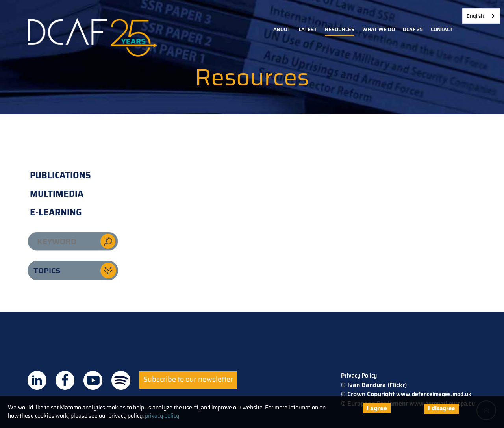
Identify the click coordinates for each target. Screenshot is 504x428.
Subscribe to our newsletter (188, 379)
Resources (340, 29)
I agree (377, 408)
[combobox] (481, 16)
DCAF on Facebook (65, 380)
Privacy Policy (359, 376)
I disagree (441, 408)
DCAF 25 (413, 29)
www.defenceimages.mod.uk (434, 394)
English (475, 16)
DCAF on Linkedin (37, 380)
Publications (60, 175)
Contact (442, 29)
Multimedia (57, 194)
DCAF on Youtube (93, 380)
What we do (379, 29)
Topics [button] (47, 271)
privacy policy (162, 416)
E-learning (56, 212)
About (282, 29)
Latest (308, 29)
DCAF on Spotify (121, 380)
